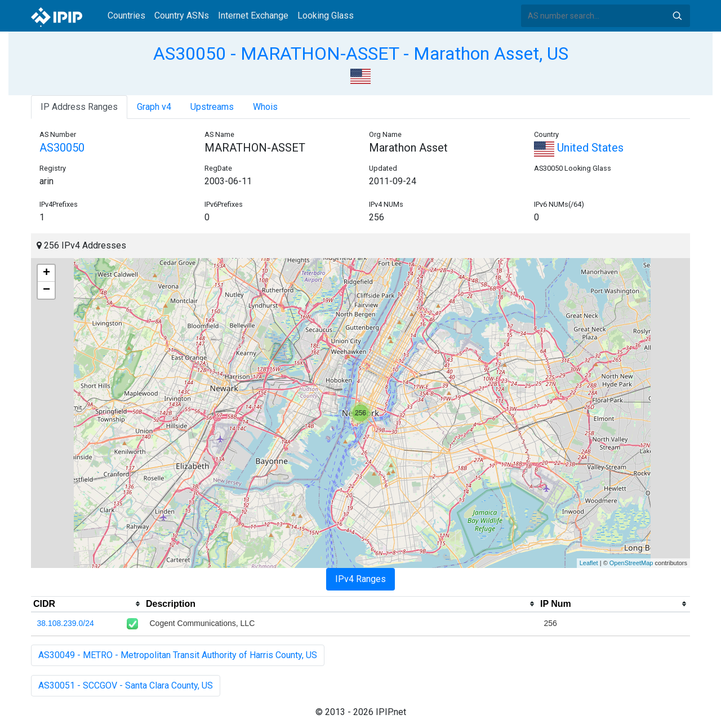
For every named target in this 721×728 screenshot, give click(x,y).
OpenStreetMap (631, 563)
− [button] (46, 290)
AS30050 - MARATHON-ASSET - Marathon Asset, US (361, 54)
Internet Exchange (253, 15)
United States (579, 148)
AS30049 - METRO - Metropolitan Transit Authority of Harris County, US (178, 655)
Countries (126, 15)
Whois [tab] (265, 107)
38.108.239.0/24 (66, 623)
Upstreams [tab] (212, 107)
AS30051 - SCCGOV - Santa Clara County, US (126, 685)
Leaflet (589, 563)
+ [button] (46, 273)
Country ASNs (182, 15)
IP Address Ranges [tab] (79, 107)
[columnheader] (87, 604)
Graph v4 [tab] (154, 107)
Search (677, 16)
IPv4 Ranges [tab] (360, 579)
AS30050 (62, 148)
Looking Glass (326, 15)
